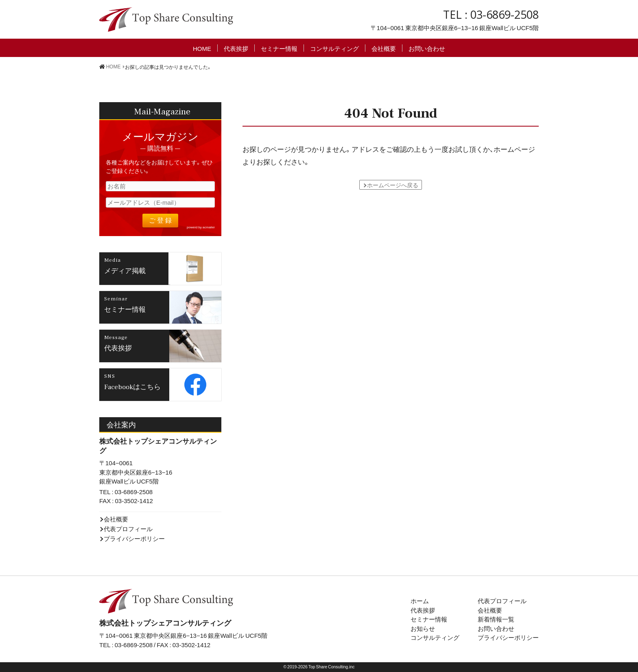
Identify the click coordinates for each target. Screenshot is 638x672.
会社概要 (384, 48)
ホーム (420, 601)
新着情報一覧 (496, 619)
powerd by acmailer (201, 227)
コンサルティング (334, 48)
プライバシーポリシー (134, 538)
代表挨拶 (236, 48)
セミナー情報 (279, 48)
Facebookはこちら (132, 386)
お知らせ (423, 628)
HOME (202, 48)
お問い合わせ (427, 48)
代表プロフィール (128, 529)
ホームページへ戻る (393, 185)
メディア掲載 (125, 270)
